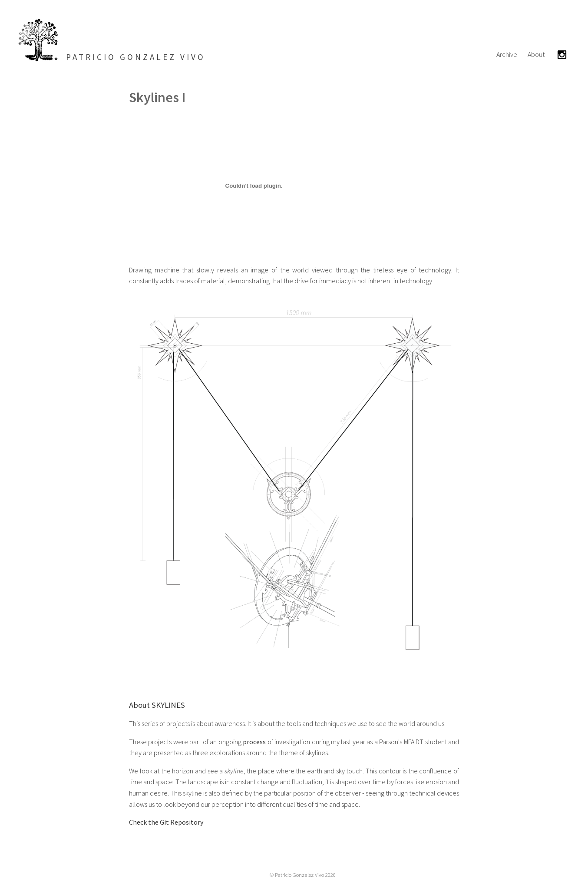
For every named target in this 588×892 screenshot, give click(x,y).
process (254, 742)
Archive (507, 54)
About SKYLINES (157, 705)
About (536, 54)
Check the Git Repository (166, 822)
